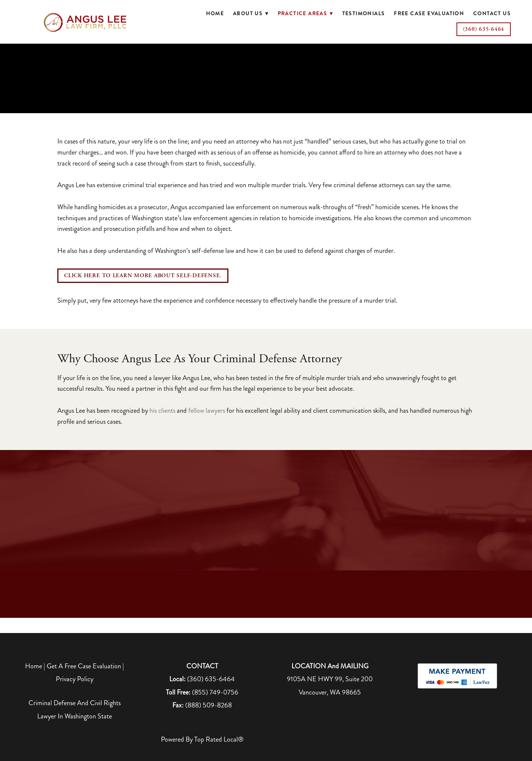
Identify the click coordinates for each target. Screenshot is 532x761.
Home (215, 13)
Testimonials (364, 13)
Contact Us (492, 13)
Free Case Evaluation (429, 13)
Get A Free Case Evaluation (84, 666)
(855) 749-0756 (215, 692)
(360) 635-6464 (484, 29)
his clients (162, 410)
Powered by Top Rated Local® (202, 739)
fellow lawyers (207, 410)
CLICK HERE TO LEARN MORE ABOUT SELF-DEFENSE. (143, 276)
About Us (251, 13)
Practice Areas (305, 13)
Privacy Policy (75, 679)
